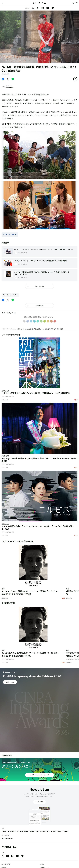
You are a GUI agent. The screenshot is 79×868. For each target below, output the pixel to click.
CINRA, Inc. (10, 847)
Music (4, 831)
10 (55, 321)
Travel (59, 831)
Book (36, 831)
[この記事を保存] (75, 79)
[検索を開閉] (73, 3)
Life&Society (45, 831)
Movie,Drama (11, 329)
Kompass (10, 838)
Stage (31, 831)
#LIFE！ (15, 295)
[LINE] (53, 8)
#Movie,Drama (7, 295)
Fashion (66, 831)
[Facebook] (43, 8)
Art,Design (12, 831)
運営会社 (42, 864)
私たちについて (6, 864)
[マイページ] (2, 3)
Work (53, 831)
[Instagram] (38, 8)
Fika (3, 838)
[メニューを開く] (77, 3)
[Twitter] (33, 8)
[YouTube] (48, 8)
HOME (3, 329)
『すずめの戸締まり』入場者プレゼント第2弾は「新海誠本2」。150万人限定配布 (36, 393)
